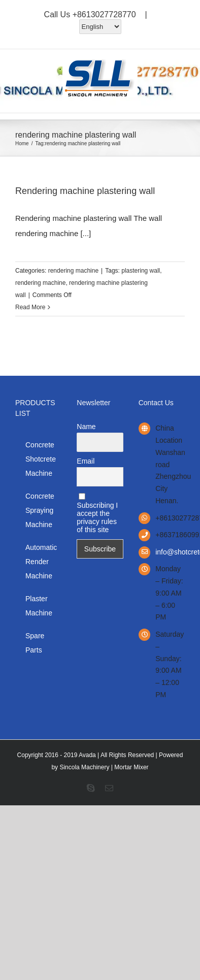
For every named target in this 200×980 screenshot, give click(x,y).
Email (86, 461)
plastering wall (141, 271)
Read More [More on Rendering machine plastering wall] (30, 307)
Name (86, 427)
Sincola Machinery (84, 767)
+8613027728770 (104, 14)
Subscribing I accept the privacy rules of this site (97, 513)
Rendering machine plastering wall (85, 191)
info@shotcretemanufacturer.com (170, 552)
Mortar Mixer (131, 767)
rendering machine (73, 271)
